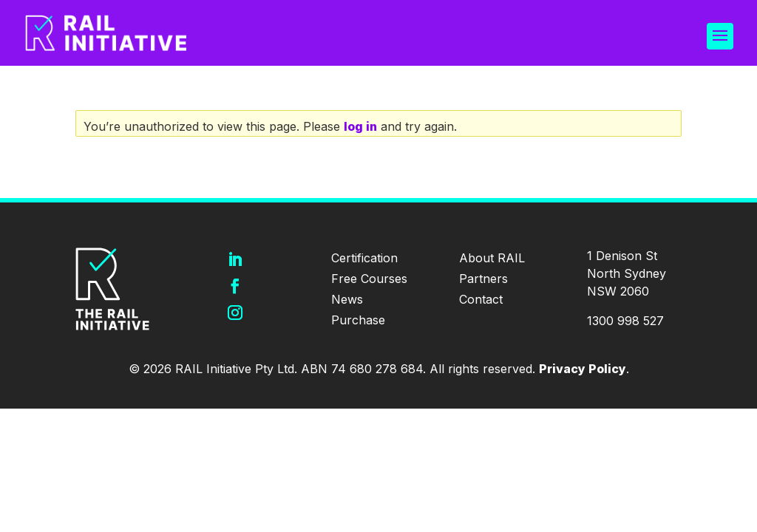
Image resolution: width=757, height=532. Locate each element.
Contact (481, 299)
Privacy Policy (583, 369)
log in (360, 126)
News (347, 299)
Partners (483, 279)
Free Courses (369, 279)
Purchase (358, 320)
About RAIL (492, 258)
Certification (364, 258)
